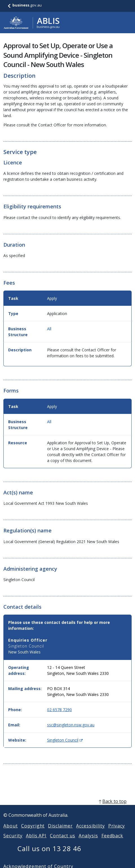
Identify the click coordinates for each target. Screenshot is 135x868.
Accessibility (90, 833)
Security (13, 842)
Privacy (117, 833)
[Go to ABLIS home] (32, 23)
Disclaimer (60, 833)
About (11, 833)
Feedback (112, 842)
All (49, 329)
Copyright (33, 833)
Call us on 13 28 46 (49, 855)
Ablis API (36, 842)
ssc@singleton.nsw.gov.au (71, 725)
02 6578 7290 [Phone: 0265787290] (59, 710)
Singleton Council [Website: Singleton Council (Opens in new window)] (65, 740)
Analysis (88, 842)
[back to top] (67, 808)
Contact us (63, 842)
